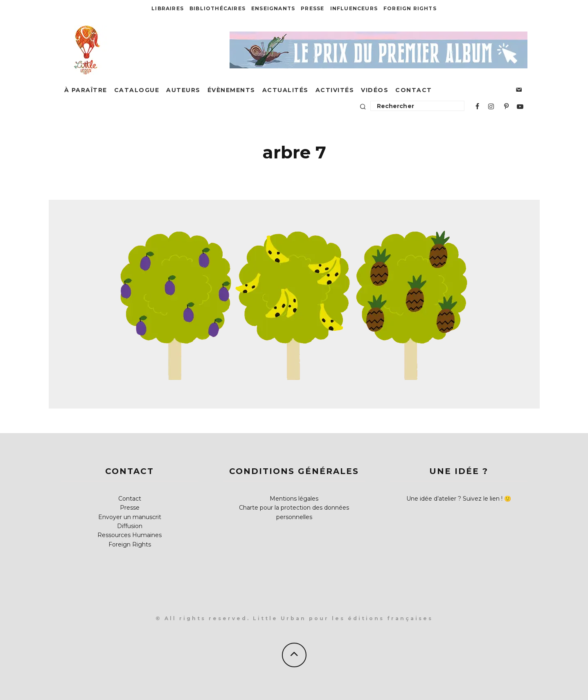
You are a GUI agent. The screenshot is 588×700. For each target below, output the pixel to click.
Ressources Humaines (130, 535)
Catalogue (137, 90)
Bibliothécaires (217, 8)
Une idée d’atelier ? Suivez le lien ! (454, 499)
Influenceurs (354, 8)
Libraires (168, 8)
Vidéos (375, 90)
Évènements (231, 90)
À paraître (86, 90)
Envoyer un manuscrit (130, 517)
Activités (335, 90)
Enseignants (273, 8)
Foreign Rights (410, 8)
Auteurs (183, 90)
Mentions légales (294, 499)
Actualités (285, 90)
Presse (312, 8)
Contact (414, 90)
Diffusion (130, 526)
